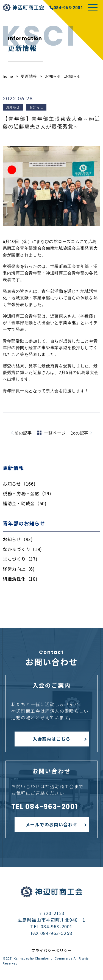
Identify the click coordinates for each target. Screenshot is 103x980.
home (8, 76)
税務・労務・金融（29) (27, 493)
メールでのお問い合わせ (51, 824)
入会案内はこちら (52, 739)
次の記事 (80, 433)
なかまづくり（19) (22, 549)
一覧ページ (52, 433)
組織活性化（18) (20, 579)
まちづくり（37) (20, 559)
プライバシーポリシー (51, 950)
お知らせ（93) (18, 539)
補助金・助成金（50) (25, 503)
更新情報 (29, 76)
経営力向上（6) (19, 569)
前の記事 (23, 433)
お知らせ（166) (19, 484)
